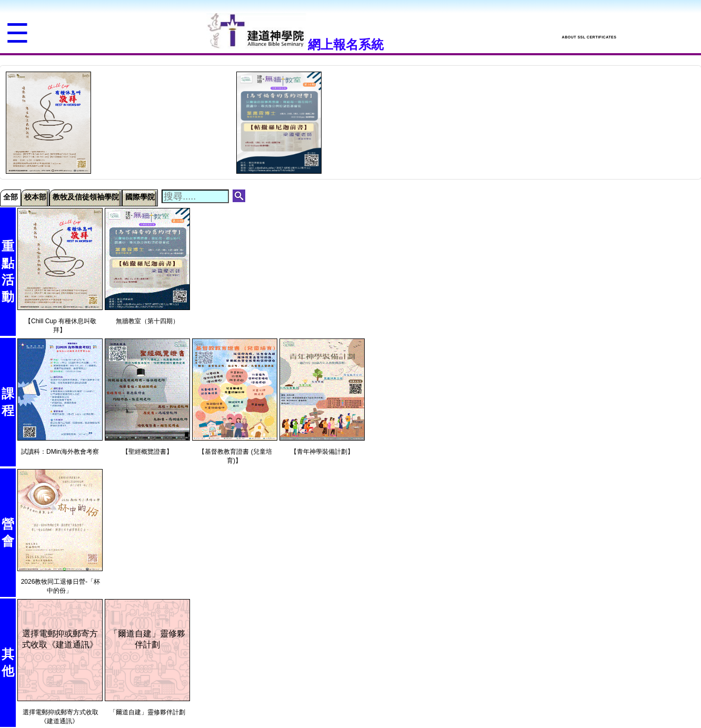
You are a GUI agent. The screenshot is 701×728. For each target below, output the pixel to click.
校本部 (35, 197)
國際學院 (140, 197)
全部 (11, 197)
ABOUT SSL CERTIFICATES (589, 37)
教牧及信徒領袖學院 (86, 197)
